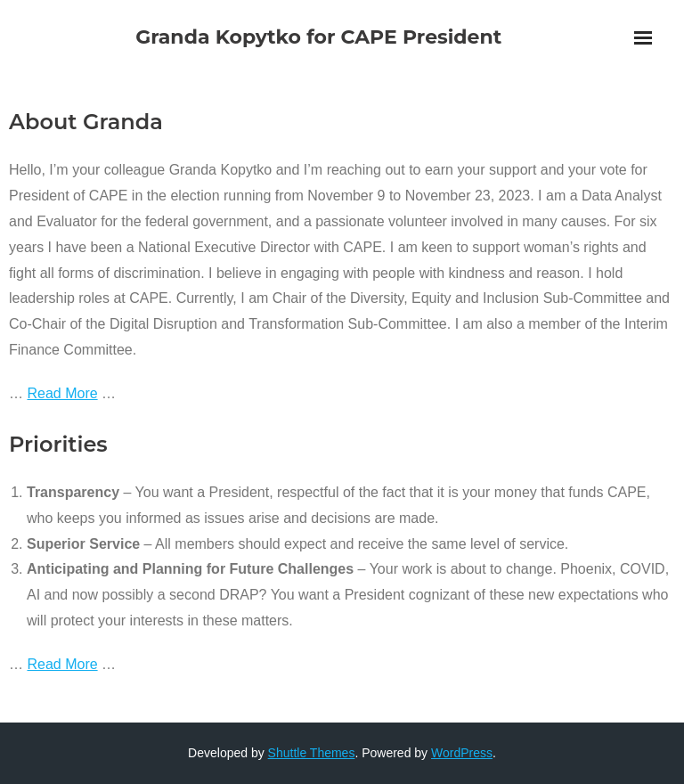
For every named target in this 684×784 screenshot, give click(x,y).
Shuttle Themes (312, 753)
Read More (62, 393)
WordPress (462, 753)
